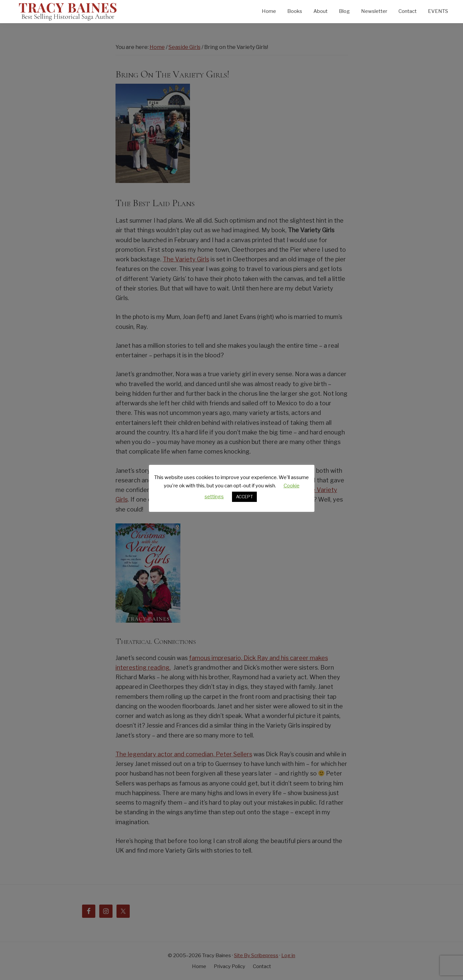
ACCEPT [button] (244, 497)
